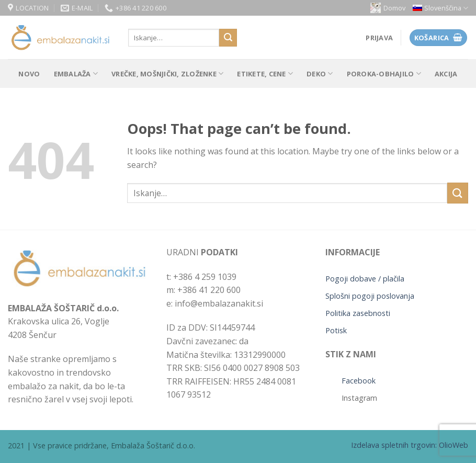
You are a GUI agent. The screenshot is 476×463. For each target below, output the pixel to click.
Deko (320, 74)
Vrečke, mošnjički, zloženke (167, 74)
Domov (388, 8)
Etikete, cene (265, 74)
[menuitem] (440, 8)
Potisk (336, 330)
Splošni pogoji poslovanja (370, 296)
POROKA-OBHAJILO (384, 74)
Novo (29, 74)
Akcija (446, 74)
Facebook (359, 381)
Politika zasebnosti (358, 313)
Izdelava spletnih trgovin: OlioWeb (410, 445)
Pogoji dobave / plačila (365, 279)
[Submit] (228, 38)
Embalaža (76, 74)
